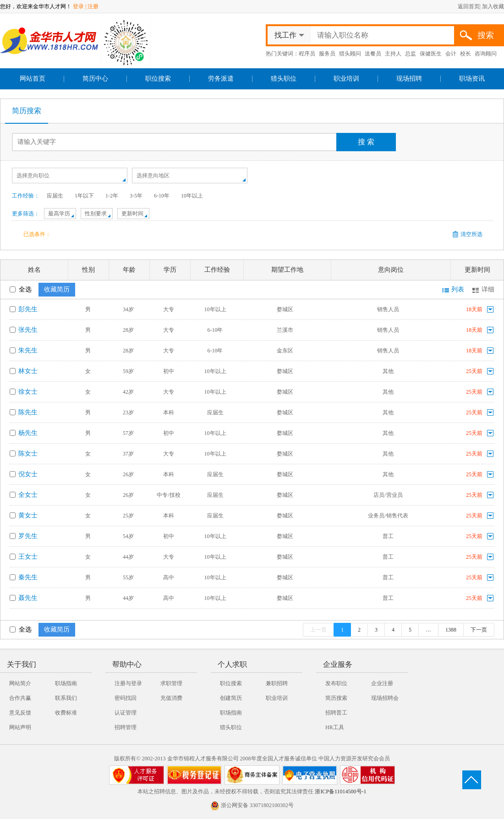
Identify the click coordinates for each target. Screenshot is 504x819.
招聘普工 (336, 713)
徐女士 (28, 392)
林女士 (28, 371)
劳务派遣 (221, 79)
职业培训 (346, 79)
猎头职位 (284, 79)
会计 (451, 54)
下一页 (479, 630)
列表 (458, 289)
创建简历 (231, 698)
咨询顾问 (486, 54)
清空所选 (471, 234)
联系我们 (66, 698)
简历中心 (95, 79)
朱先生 (28, 350)
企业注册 (382, 683)
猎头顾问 (350, 54)
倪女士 (28, 474)
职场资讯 (472, 79)
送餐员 (373, 54)
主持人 (393, 54)
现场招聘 (409, 79)
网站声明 (20, 727)
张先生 (28, 330)
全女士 (28, 495)
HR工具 (335, 727)
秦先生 (28, 577)
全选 (21, 289)
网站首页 (33, 79)
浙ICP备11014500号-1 (340, 792)
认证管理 (126, 713)
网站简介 (20, 683)
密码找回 (126, 698)
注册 (93, 6)
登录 (78, 6)
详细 (488, 289)
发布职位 (336, 683)
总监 (411, 54)
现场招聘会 (385, 698)
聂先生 (28, 598)
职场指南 (66, 683)
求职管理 (171, 683)
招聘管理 (126, 727)
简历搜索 (27, 111)
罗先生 (28, 536)
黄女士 (28, 515)
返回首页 (469, 6)
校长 (466, 54)
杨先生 (28, 433)
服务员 (327, 54)
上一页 (318, 630)
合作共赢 (20, 698)
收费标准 (66, 713)
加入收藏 (493, 6)
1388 (451, 630)
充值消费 (171, 698)
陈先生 (28, 412)
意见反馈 (20, 713)
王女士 (28, 557)
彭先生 (28, 309)
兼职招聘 (277, 683)
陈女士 (28, 453)
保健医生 (431, 54)
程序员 (307, 54)
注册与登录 (128, 683)
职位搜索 (158, 79)
